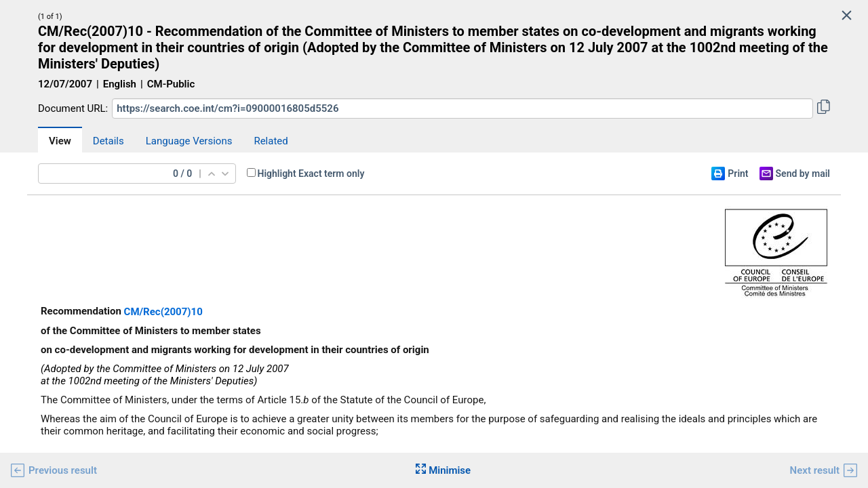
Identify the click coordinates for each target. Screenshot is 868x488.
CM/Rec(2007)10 (163, 312)
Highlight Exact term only (311, 174)
